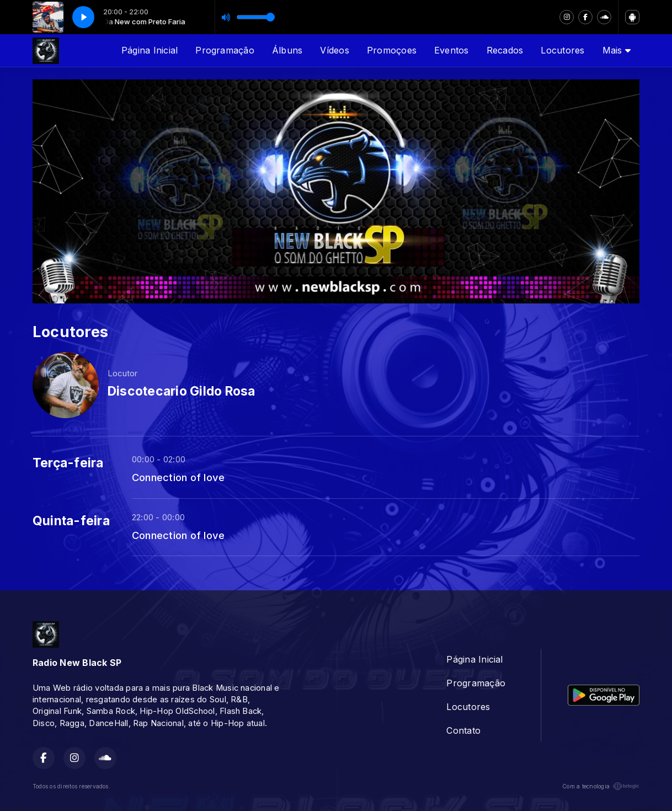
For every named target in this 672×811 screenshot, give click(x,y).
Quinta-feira (71, 521)
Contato (463, 730)
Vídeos (334, 50)
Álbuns (287, 50)
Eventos (452, 50)
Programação (225, 50)
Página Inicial (150, 50)
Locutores (562, 50)
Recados (505, 50)
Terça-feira (68, 463)
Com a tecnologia (601, 786)
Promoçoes (392, 50)
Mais (617, 50)
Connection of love (178, 477)
